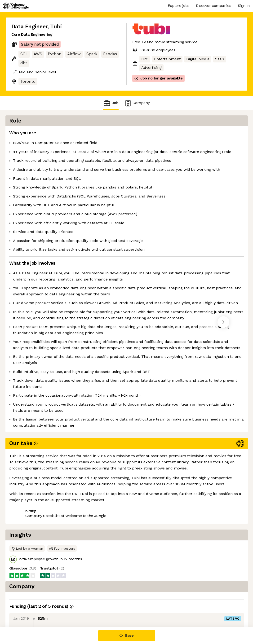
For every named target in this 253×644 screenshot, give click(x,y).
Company (137, 103)
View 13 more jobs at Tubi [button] (69, 607)
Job (111, 103)
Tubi (56, 27)
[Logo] (16, 6)
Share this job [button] (24, 607)
